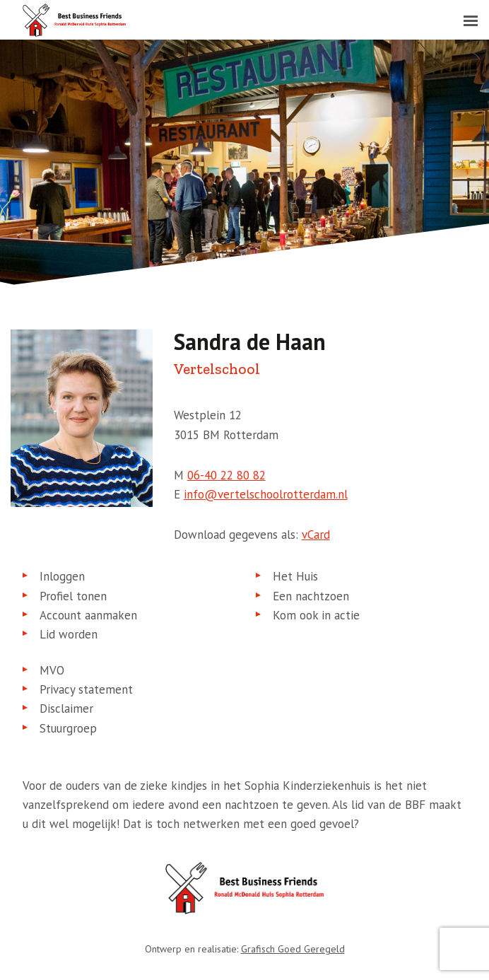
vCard (316, 535)
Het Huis (295, 576)
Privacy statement (86, 689)
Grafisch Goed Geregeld (293, 949)
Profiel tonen (73, 596)
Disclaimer (66, 708)
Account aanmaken (88, 615)
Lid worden (69, 634)
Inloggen (62, 576)
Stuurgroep (68, 728)
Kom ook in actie (316, 615)
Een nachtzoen (311, 596)
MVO (52, 670)
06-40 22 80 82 (226, 475)
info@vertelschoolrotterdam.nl (266, 494)
